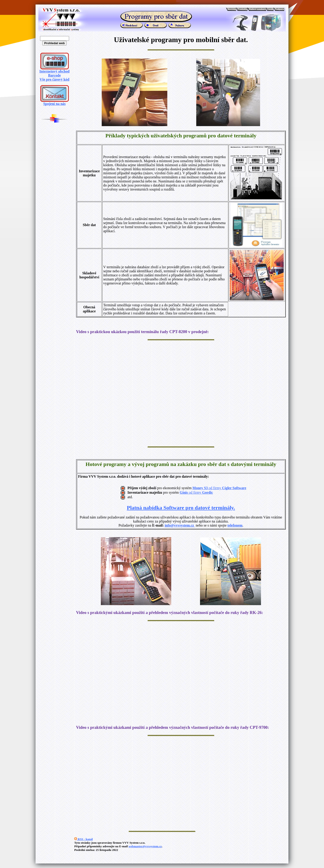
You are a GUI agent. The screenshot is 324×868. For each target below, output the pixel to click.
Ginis (184, 492)
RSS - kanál (83, 839)
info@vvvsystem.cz (180, 525)
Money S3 (200, 488)
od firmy (227, 488)
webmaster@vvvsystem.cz (145, 846)
